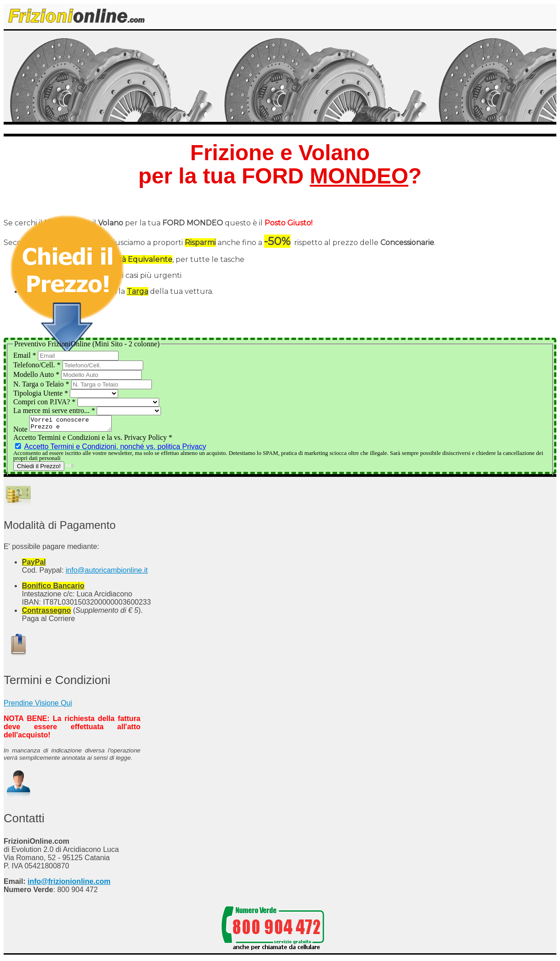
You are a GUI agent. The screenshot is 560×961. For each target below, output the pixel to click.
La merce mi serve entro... (55, 410)
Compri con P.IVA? (45, 402)
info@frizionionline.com (69, 884)
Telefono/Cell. (38, 365)
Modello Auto (37, 374)
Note (21, 432)
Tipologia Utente (41, 393)
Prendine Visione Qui (38, 706)
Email (26, 355)
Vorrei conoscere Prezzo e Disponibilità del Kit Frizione (75, 425)
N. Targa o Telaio (42, 384)
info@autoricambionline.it (107, 573)
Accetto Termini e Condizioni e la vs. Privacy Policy (93, 440)
